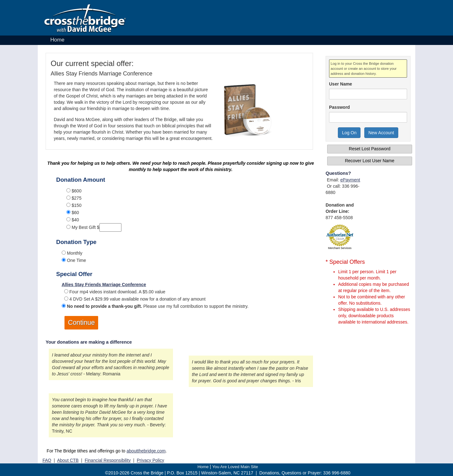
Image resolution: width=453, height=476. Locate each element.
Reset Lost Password (370, 149)
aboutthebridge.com (146, 451)
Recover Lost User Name (369, 161)
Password (339, 107)
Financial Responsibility (108, 460)
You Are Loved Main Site (235, 467)
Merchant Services (340, 248)
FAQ (47, 460)
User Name (341, 84)
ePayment (350, 180)
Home (57, 40)
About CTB (68, 460)
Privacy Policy (151, 460)
